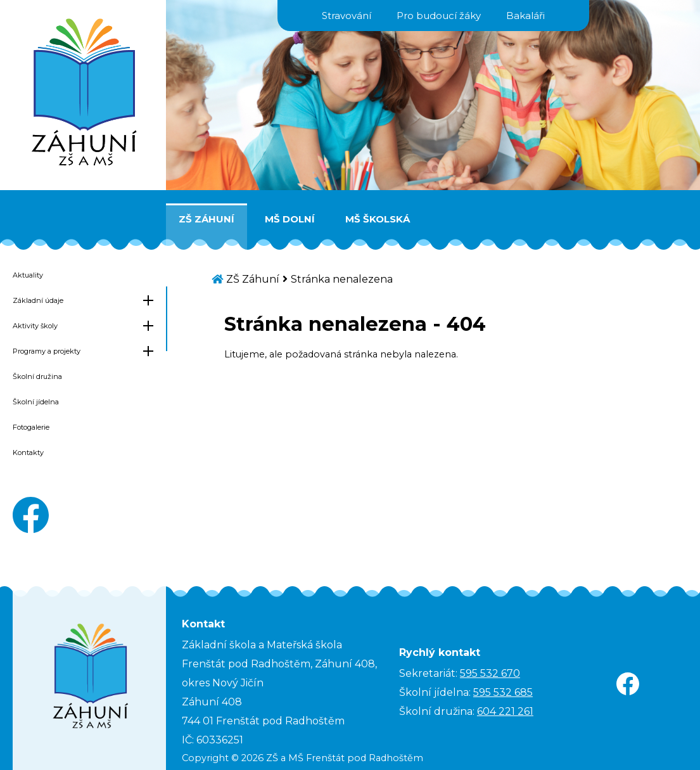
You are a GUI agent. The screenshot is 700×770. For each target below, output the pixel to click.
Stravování (347, 16)
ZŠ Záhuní (207, 219)
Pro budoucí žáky (439, 16)
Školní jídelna (36, 402)
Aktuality (28, 275)
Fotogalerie (31, 427)
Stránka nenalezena (342, 279)
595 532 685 (503, 692)
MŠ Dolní (290, 219)
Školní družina (37, 376)
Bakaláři (525, 16)
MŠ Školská (378, 219)
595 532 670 (490, 673)
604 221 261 (505, 711)
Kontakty (28, 452)
